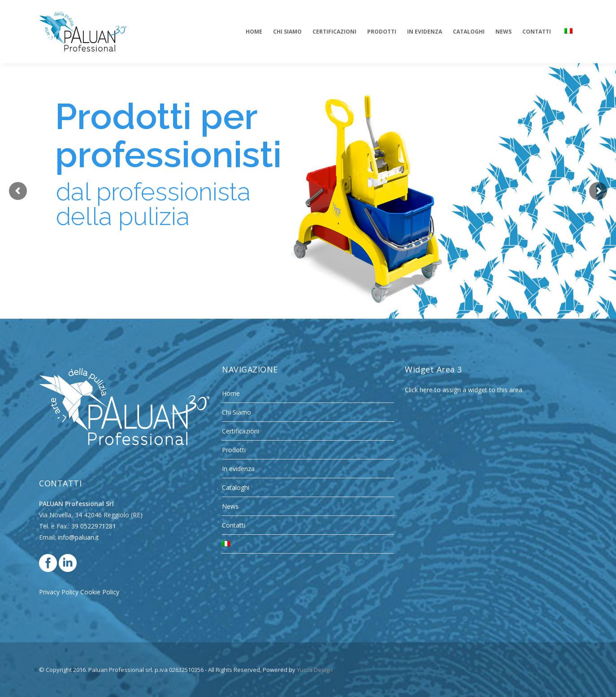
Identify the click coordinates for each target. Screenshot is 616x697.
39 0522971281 (94, 526)
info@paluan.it (78, 537)
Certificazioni (241, 431)
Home (231, 393)
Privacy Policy (59, 592)
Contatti (234, 525)
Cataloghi (236, 487)
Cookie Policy (100, 592)
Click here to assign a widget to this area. (464, 390)
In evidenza (238, 469)
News (230, 506)
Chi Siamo (236, 412)
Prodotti (234, 450)
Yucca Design (315, 670)
